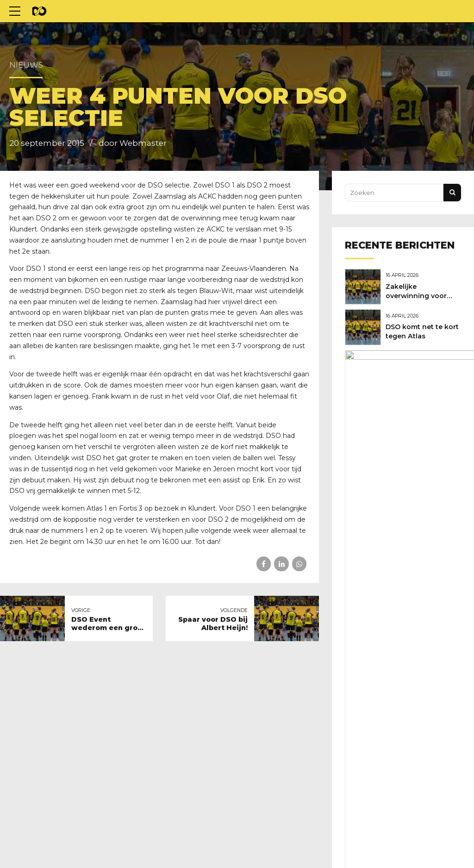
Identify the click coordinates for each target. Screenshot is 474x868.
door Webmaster (133, 143)
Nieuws (26, 65)
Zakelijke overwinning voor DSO (418, 295)
